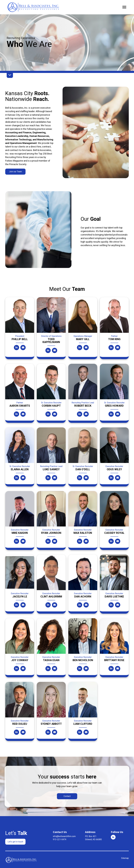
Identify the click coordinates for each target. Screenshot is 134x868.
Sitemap (125, 857)
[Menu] (124, 7)
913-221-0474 (60, 839)
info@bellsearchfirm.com (64, 836)
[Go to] (113, 837)
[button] (15, 171)
